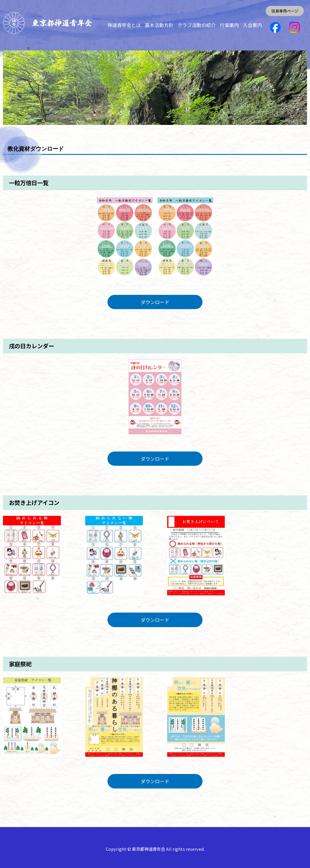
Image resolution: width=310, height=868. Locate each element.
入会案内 (252, 25)
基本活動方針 (159, 25)
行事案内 (229, 25)
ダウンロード (155, 302)
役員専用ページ (285, 11)
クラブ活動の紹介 (197, 25)
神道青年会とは (124, 25)
